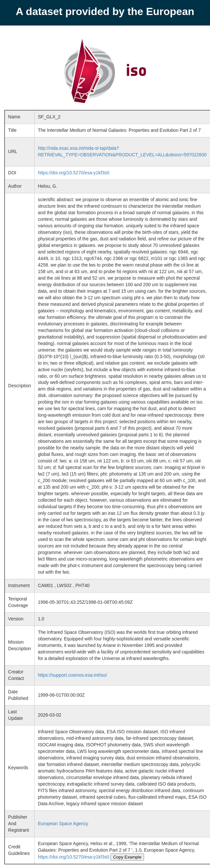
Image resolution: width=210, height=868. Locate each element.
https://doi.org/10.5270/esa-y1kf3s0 (74, 173)
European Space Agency (63, 824)
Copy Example (127, 857)
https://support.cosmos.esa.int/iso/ (73, 675)
